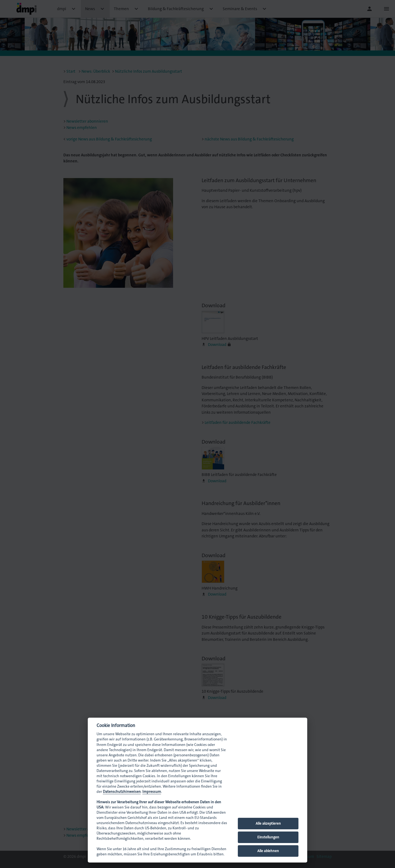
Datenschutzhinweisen (122, 792)
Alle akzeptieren (268, 823)
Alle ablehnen (268, 851)
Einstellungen (268, 837)
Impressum (152, 792)
